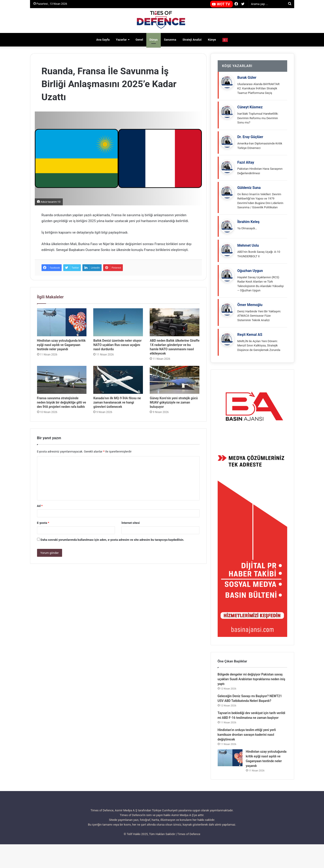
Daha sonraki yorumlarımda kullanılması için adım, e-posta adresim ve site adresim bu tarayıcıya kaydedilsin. (112, 540)
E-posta (43, 523)
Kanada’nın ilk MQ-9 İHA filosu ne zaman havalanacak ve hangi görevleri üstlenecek (117, 402)
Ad (40, 506)
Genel (139, 40)
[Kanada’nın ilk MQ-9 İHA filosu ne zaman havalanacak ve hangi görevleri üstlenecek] (118, 380)
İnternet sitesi (131, 523)
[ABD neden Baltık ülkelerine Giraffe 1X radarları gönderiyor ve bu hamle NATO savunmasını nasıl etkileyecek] (175, 322)
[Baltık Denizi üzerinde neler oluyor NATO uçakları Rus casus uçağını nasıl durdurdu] (118, 322)
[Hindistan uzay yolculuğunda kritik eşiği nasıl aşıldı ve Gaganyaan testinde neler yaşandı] (62, 322)
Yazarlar (121, 40)
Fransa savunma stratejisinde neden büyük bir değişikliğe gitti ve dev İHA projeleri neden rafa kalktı (62, 402)
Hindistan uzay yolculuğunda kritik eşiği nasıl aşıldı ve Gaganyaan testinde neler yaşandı (61, 345)
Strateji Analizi (192, 40)
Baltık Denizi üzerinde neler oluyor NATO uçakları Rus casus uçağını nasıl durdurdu (117, 345)
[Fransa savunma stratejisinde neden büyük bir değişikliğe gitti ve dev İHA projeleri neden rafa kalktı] (62, 380)
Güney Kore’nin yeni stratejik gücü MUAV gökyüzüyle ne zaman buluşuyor (174, 402)
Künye (212, 40)
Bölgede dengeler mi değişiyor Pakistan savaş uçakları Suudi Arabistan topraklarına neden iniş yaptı (252, 703)
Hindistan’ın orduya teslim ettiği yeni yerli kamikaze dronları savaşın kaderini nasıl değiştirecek (247, 758)
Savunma (170, 40)
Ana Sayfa (103, 40)
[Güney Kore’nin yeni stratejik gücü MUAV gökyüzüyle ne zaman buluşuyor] (175, 380)
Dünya (154, 40)
